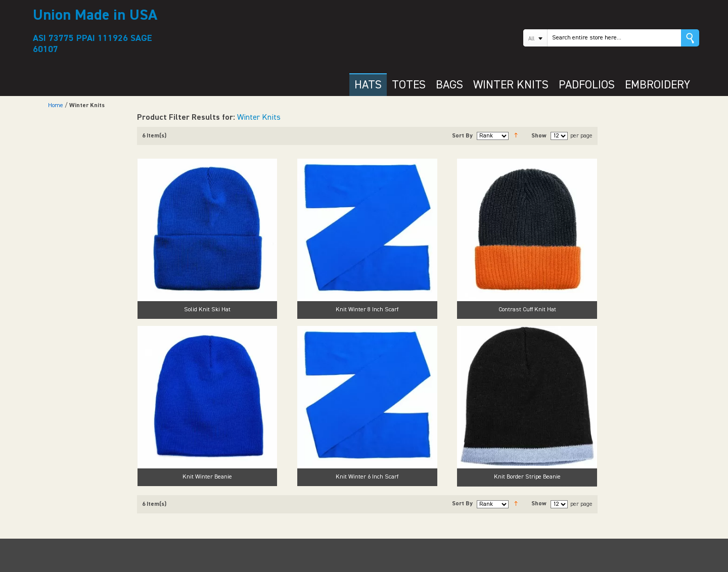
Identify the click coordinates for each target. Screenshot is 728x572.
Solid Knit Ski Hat (207, 310)
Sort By (462, 136)
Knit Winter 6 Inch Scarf (367, 477)
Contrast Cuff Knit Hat (527, 310)
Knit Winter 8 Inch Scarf (367, 310)
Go (690, 38)
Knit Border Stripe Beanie (527, 477)
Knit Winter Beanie (207, 477)
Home (56, 106)
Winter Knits (259, 118)
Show (539, 136)
